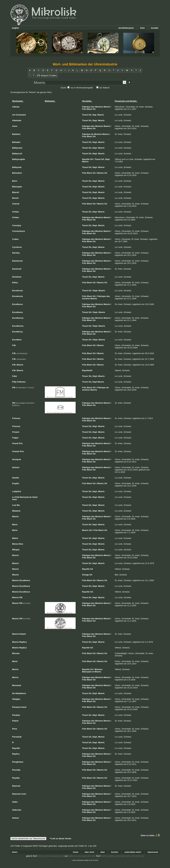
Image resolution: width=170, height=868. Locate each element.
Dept (95, 382)
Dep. (95, 115)
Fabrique (86, 107)
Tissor (85, 376)
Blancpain (87, 672)
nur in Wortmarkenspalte (82, 88)
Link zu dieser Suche (60, 839)
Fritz (84, 109)
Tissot (85, 115)
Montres (99, 107)
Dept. (95, 120)
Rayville (86, 159)
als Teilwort (104, 88)
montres (86, 299)
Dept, (95, 376)
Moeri (90, 109)
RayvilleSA (87, 370)
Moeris (107, 107)
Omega (85, 575)
